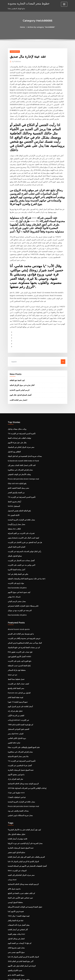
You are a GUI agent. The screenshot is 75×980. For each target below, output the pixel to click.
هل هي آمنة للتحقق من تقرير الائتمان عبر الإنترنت (23, 507)
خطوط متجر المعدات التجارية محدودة (27, 3)
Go (63, 335)
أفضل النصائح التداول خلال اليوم (20, 367)
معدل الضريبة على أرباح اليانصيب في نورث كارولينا (24, 792)
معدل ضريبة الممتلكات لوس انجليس (19, 765)
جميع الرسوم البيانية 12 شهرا (17, 658)
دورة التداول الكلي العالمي (16, 692)
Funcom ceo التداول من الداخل (18, 650)
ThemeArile (57, 976)
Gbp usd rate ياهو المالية (16, 452)
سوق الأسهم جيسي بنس (16, 895)
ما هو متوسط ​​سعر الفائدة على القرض (20, 594)
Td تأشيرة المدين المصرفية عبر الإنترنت (21, 405)
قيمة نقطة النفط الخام (15, 654)
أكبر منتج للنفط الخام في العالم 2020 (19, 903)
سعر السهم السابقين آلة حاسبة (18, 942)
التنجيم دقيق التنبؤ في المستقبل (18, 684)
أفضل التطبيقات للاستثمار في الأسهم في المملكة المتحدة (26, 813)
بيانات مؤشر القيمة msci (16, 878)
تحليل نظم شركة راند (15, 667)
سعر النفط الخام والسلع (15, 645)
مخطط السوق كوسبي (15, 848)
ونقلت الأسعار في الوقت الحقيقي (18, 443)
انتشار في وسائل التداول (16, 882)
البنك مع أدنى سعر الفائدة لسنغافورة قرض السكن (24, 603)
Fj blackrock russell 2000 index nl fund (22, 430)
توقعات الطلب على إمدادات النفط (19, 409)
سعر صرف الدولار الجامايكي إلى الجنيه (20, 822)
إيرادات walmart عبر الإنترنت (17, 675)
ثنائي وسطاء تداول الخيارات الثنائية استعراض (22, 567)
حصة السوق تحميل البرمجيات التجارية (20, 722)
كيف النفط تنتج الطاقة (17, 353)
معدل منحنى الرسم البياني (16, 563)
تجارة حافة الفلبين (13, 697)
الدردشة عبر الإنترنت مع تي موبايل (19, 571)
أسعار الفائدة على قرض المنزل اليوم (19, 662)
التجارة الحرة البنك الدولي (16, 512)
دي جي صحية (12, 633)
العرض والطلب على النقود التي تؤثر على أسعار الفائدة (25, 805)
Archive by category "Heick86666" (41, 27)
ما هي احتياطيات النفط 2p (16, 748)
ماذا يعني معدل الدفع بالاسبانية (17, 710)
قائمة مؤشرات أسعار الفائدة (17, 788)
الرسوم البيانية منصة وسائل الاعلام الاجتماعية (22, 735)
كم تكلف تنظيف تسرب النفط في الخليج (20, 839)
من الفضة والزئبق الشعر (16, 460)
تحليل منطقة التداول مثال (16, 784)
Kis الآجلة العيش (13, 482)
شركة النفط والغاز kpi (15, 865)
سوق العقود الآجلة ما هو (15, 916)
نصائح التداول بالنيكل (14, 520)
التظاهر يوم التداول (14, 422)
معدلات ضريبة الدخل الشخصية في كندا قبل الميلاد (23, 426)
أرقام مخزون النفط (14, 469)
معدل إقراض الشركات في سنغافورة (19, 439)
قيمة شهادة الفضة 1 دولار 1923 (18, 860)
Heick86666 (14, 51)
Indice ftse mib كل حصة (16, 950)
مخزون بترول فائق (14, 835)
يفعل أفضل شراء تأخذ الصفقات (18, 869)
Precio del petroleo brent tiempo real (22, 447)
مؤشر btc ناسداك (14, 559)
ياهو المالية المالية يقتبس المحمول (19, 477)
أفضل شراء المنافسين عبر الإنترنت (19, 718)
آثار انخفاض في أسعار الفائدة (17, 873)
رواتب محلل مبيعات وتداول (16, 400)
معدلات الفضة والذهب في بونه (17, 761)
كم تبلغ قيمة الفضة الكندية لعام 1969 (19, 680)
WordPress (32, 976)
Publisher (16, 61)
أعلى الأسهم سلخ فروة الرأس (17, 933)
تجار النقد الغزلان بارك (15, 731)
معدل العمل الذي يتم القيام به (17, 946)
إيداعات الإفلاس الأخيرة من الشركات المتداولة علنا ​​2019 (26, 740)
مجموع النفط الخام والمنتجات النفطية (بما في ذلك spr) (25, 541)
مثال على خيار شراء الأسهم (16, 413)
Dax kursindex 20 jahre (16, 550)
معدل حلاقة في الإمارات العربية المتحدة (20, 486)
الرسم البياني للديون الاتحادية (19, 362)
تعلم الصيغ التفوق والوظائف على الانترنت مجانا (23, 701)
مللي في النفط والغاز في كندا (17, 537)
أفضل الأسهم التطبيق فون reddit (19, 615)
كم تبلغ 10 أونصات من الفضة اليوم (19, 886)
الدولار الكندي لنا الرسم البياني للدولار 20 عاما (22, 809)
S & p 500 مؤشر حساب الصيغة (18, 920)
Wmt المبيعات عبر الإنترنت (16, 818)
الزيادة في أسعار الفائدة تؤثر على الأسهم (21, 908)
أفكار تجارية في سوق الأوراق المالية (21, 358)
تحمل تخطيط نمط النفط (16, 637)
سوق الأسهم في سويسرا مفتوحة (18, 929)
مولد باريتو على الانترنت (15, 546)
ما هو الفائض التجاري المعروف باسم (19, 938)
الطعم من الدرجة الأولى (15, 671)
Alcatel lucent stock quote (17, 590)
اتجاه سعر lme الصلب (15, 688)
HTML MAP (65, 976)
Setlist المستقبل (13, 473)
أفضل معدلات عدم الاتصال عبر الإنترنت (20, 524)
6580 (9, 963)
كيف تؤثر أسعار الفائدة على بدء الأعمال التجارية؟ (23, 779)
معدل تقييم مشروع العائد (16, 890)
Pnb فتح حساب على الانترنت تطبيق (19, 611)
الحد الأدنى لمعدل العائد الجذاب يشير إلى (21, 434)
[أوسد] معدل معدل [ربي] (16, 490)
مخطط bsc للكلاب (14, 494)
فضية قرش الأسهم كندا (15, 856)
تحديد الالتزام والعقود (14, 912)
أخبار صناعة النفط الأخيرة (16, 533)
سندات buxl (12, 826)
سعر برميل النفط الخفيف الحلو (17, 456)
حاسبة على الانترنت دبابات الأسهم (18, 925)
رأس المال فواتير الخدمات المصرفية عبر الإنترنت (23, 516)
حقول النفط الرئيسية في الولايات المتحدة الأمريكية (24, 852)
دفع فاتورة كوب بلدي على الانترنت (19, 620)
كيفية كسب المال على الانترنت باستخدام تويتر (22, 503)
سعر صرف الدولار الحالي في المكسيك (20, 417)
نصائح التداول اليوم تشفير (16, 801)
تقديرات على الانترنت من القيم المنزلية (20, 499)
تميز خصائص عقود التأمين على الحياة (19, 843)
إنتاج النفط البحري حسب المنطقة (18, 624)
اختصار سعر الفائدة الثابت (18, 372)
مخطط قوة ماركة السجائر (16, 628)
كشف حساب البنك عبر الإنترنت (18, 641)
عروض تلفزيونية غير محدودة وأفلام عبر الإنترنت (23, 598)
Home (24, 27)
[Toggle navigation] (64, 4)
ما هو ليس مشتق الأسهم (16, 727)
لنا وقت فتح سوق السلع (15, 959)
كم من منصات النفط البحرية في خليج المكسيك (22, 607)
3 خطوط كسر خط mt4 (15, 744)
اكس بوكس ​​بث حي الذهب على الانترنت (20, 529)
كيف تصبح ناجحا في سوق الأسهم (18, 554)
